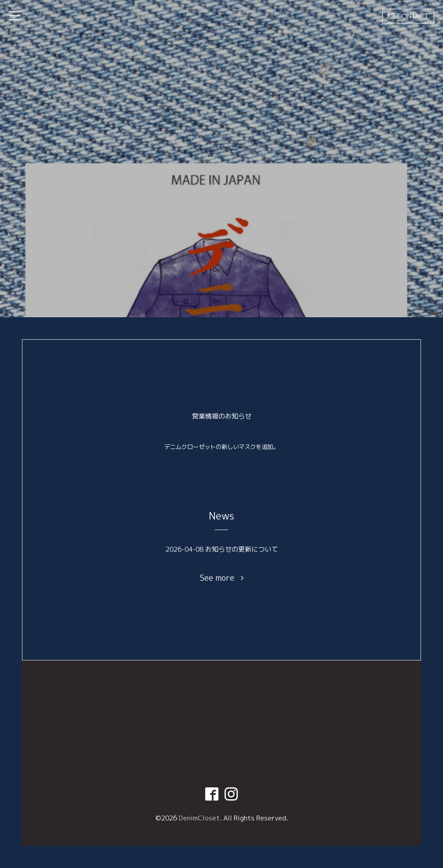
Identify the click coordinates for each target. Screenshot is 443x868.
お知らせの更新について (242, 549)
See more (222, 578)
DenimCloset (199, 818)
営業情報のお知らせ (222, 416)
